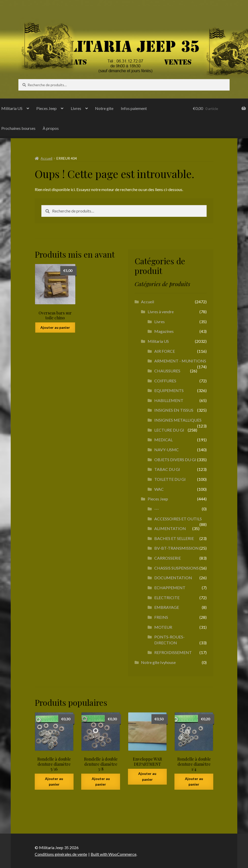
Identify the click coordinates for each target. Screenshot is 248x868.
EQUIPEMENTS (169, 390)
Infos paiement (134, 108)
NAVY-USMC (167, 450)
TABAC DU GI (167, 469)
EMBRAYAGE (167, 607)
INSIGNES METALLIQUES (178, 420)
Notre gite (104, 108)
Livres (76, 108)
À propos (51, 128)
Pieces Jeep (46, 108)
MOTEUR (163, 627)
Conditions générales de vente (61, 854)
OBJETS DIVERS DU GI (175, 460)
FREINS (161, 617)
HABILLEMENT (169, 400)
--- (157, 509)
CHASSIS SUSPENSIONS (176, 568)
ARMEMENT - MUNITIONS (180, 361)
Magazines (164, 331)
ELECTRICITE (167, 597)
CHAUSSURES (167, 371)
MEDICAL (163, 440)
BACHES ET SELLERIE (174, 538)
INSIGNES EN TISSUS (174, 410)
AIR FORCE (165, 351)
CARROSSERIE (168, 558)
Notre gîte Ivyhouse (158, 662)
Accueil (46, 158)
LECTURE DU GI (169, 430)
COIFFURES (165, 381)
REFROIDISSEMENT (173, 652)
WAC (159, 489)
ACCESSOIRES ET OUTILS (178, 519)
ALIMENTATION (170, 528)
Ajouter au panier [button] (55, 327)
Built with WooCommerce (114, 854)
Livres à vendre (161, 312)
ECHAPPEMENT (170, 588)
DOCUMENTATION (173, 578)
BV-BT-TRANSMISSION (176, 548)
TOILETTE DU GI (170, 479)
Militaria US (158, 341)
